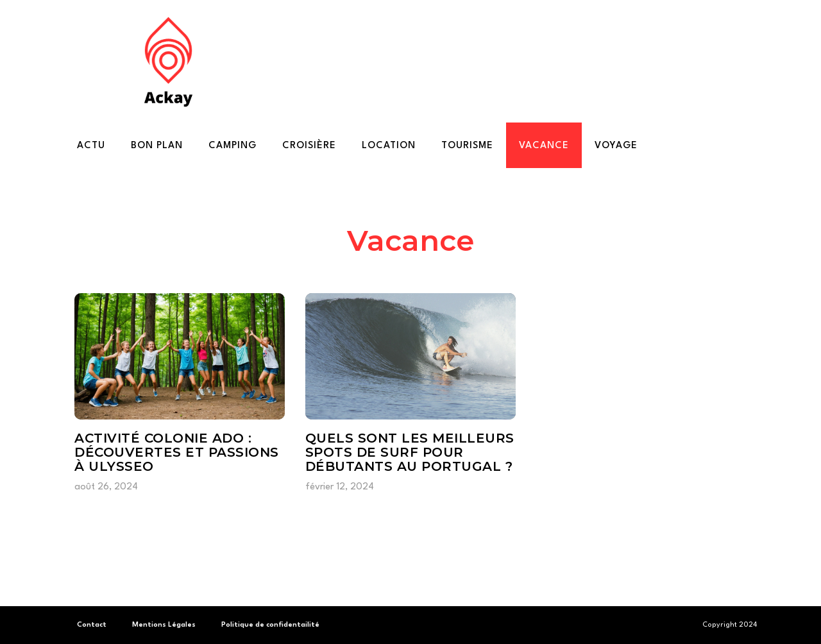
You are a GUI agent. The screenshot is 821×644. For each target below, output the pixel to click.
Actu (91, 146)
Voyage (616, 146)
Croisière (309, 146)
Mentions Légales (164, 625)
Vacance (544, 146)
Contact (92, 625)
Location (389, 146)
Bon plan (157, 146)
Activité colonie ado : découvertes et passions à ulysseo (177, 452)
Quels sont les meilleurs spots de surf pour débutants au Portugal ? (410, 452)
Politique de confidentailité (270, 625)
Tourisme (467, 146)
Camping (233, 146)
